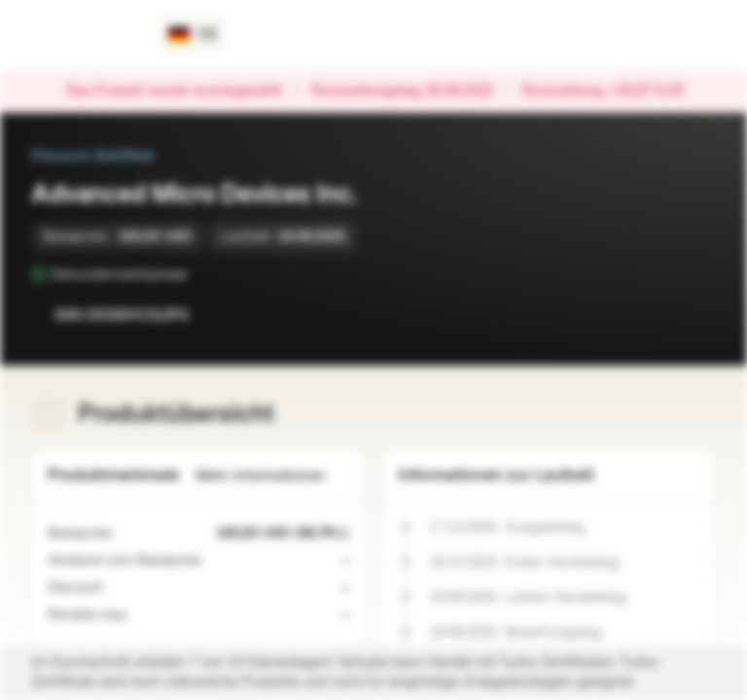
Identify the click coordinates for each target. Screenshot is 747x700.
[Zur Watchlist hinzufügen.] (658, 315)
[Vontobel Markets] (84, 35)
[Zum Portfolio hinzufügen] (696, 315)
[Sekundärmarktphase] (201, 274)
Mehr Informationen (272, 476)
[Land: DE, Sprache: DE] (193, 35)
